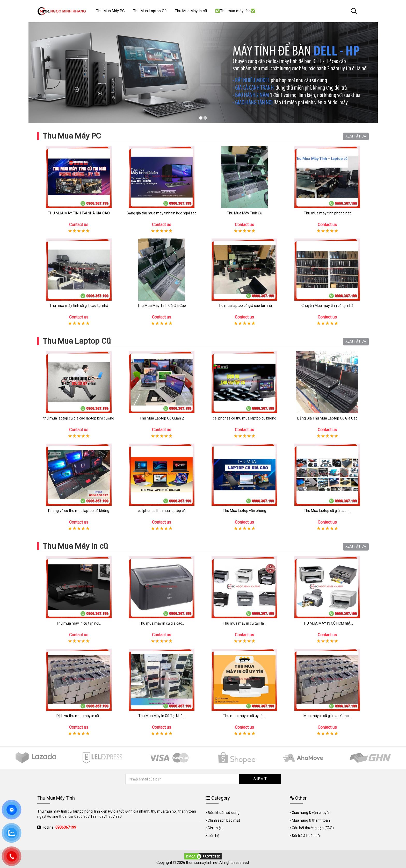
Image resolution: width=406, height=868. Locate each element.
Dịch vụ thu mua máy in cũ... (79, 716)
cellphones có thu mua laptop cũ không (245, 418)
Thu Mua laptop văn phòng (244, 511)
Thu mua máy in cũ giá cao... (162, 623)
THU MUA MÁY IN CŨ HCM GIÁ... (327, 623)
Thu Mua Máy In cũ (75, 546)
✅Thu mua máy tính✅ (235, 11)
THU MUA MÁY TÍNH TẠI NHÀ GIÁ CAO (79, 213)
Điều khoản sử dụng (224, 813)
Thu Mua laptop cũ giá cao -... (327, 511)
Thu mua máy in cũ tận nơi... (79, 623)
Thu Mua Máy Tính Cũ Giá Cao (162, 306)
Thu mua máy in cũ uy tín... (244, 716)
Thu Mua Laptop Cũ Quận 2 (162, 418)
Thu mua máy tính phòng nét (327, 213)
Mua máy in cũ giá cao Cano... (327, 716)
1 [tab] (201, 118)
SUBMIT (260, 779)
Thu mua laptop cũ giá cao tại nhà (244, 306)
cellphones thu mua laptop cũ (162, 511)
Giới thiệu (215, 828)
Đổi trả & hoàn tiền (307, 836)
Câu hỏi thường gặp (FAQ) (313, 828)
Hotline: (59, 827)
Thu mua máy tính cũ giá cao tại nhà (79, 306)
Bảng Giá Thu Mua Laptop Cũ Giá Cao (327, 418)
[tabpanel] (203, 73)
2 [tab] (205, 118)
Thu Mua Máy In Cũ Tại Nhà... (162, 716)
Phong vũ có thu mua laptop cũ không (79, 511)
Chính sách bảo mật (224, 820)
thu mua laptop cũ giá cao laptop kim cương (79, 418)
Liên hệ (213, 836)
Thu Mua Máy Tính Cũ (245, 213)
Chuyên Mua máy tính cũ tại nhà (327, 306)
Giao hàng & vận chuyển (311, 813)
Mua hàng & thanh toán (311, 820)
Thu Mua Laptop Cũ (77, 341)
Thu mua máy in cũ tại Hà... (244, 623)
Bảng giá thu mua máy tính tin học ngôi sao (162, 213)
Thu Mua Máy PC (72, 136)
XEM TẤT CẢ (356, 136)
